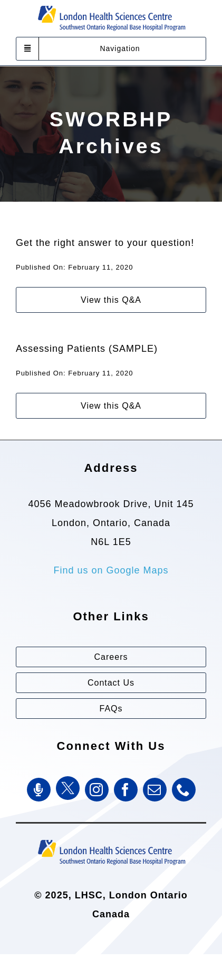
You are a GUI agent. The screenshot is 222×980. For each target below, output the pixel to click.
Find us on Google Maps (111, 570)
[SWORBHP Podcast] (39, 789)
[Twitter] (68, 788)
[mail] (155, 789)
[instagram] (97, 789)
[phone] (184, 789)
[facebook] (126, 789)
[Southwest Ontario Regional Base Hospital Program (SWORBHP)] (111, 838)
